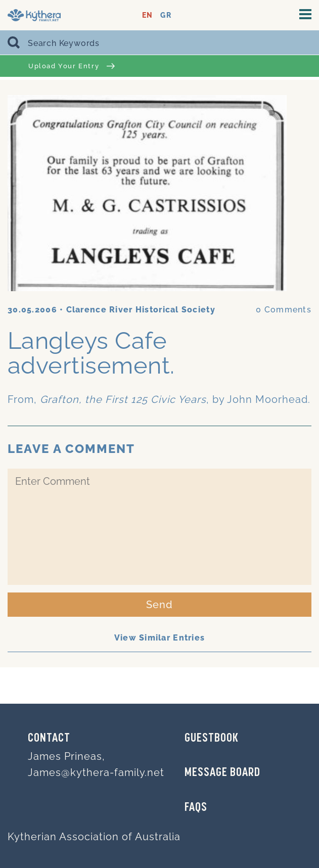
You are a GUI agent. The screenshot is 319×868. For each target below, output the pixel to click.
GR (166, 15)
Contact (49, 739)
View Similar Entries (160, 638)
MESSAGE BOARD (222, 773)
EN (147, 15)
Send (159, 605)
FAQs (196, 808)
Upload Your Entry (72, 66)
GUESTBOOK (212, 739)
